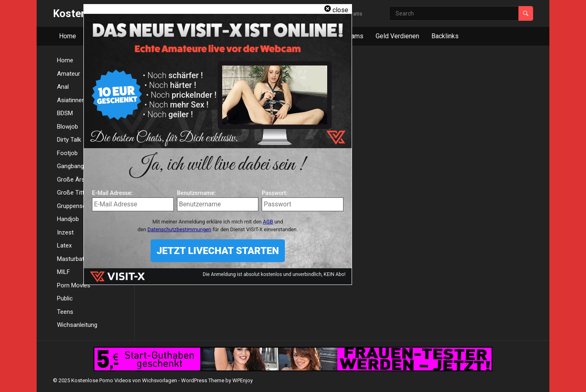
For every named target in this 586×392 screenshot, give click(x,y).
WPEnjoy (243, 380)
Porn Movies (74, 285)
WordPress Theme (203, 380)
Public (65, 298)
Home (68, 36)
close (340, 10)
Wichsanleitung (77, 325)
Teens (65, 312)
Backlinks (445, 36)
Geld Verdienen (397, 36)
